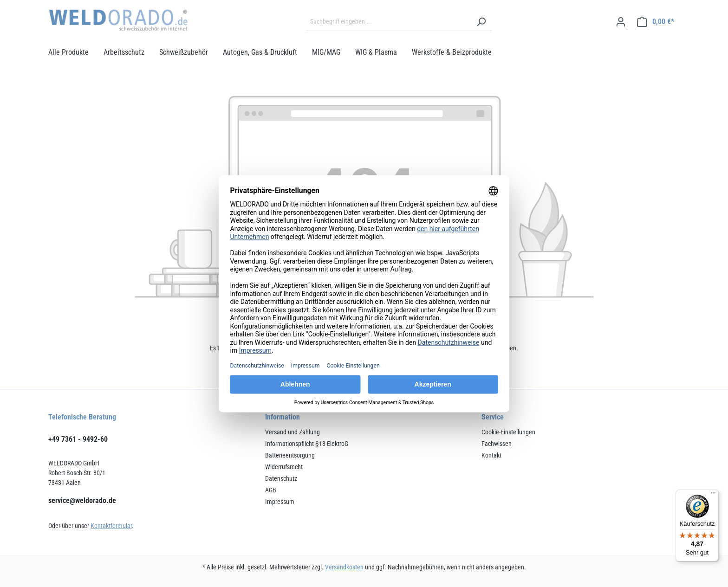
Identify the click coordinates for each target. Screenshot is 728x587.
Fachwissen (497, 444)
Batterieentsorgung (290, 455)
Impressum (280, 502)
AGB (271, 490)
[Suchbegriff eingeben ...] (388, 22)
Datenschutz (281, 478)
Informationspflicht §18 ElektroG (307, 444)
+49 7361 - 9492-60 (78, 439)
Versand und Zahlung (292, 432)
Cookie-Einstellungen (508, 432)
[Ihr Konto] (621, 22)
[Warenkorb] (656, 22)
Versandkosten (344, 567)
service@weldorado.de (82, 500)
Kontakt (491, 455)
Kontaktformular (111, 526)
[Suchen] (481, 22)
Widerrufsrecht (284, 467)
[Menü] (713, 495)
